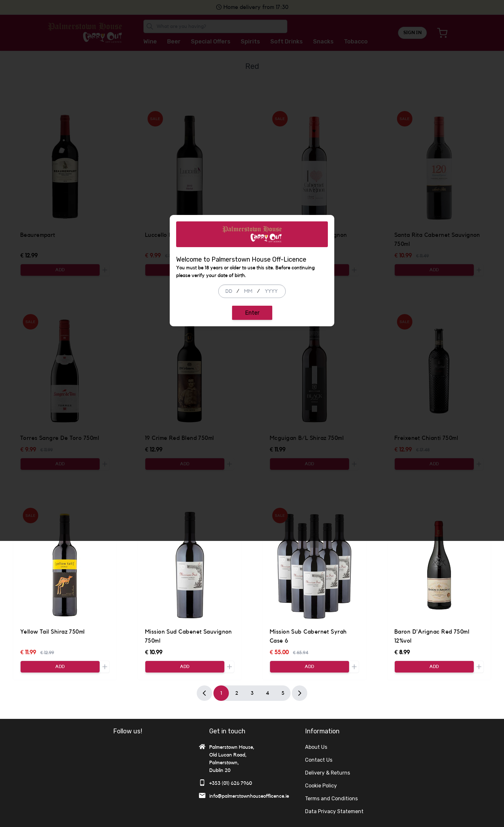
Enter (252, 456)
